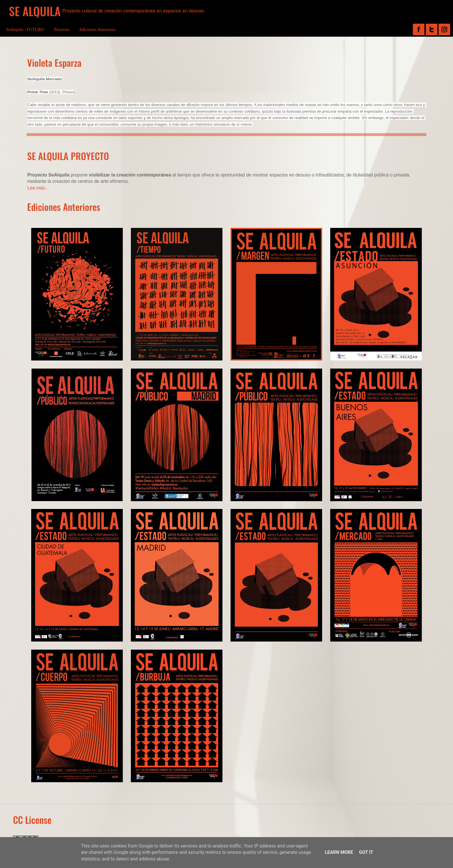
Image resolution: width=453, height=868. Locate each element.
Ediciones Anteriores (98, 29)
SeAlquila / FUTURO (25, 29)
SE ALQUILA (35, 11)
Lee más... (38, 188)
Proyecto (62, 29)
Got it (366, 852)
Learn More (339, 852)
